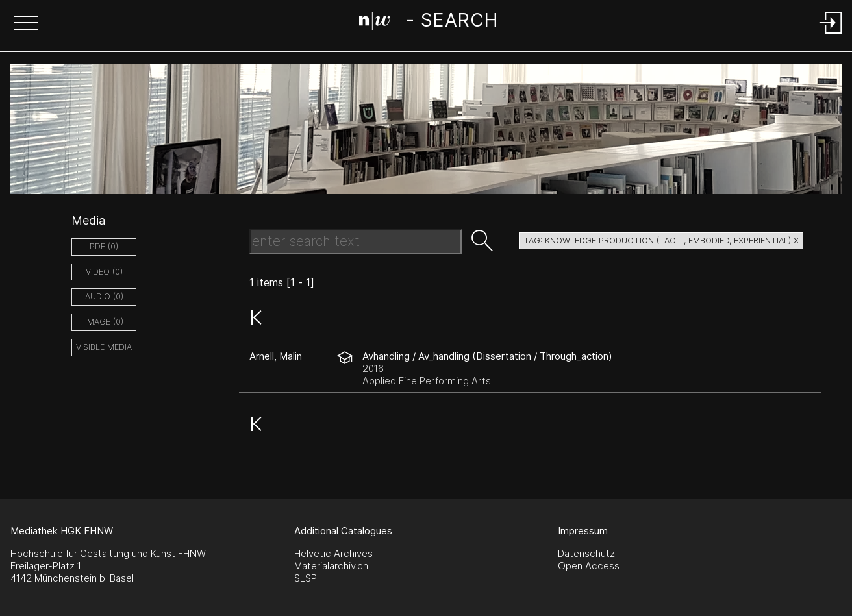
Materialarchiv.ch (331, 566)
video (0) (104, 272)
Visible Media (104, 347)
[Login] (831, 35)
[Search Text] (356, 241)
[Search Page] (428, 23)
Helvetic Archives (333, 553)
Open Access (589, 566)
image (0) (104, 322)
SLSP (306, 578)
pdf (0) (104, 246)
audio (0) (104, 296)
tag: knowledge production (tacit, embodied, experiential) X (661, 240)
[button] (26, 24)
